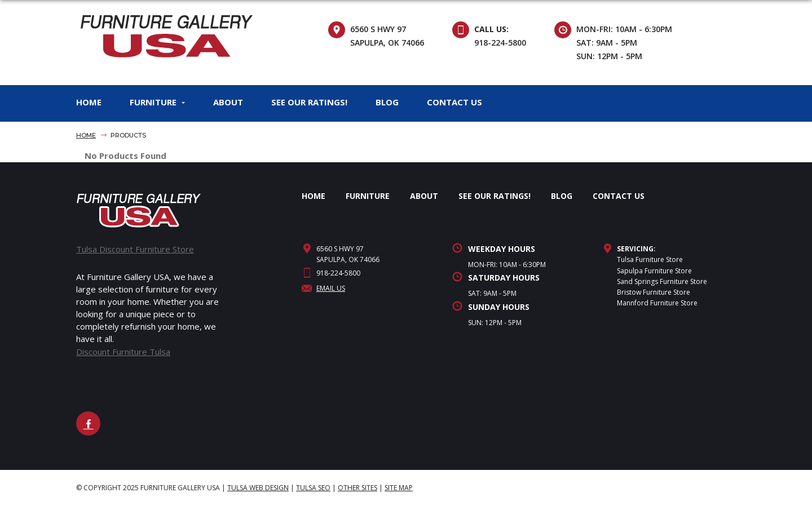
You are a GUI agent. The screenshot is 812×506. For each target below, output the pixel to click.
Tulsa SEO (313, 488)
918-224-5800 (500, 43)
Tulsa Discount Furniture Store (135, 249)
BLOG (387, 102)
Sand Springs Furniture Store (662, 281)
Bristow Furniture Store (654, 292)
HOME (89, 102)
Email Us (323, 288)
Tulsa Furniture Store (650, 259)
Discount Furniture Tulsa (123, 352)
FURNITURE (153, 102)
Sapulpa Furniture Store (654, 271)
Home (86, 135)
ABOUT (228, 102)
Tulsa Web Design (258, 488)
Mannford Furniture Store (657, 303)
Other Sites (358, 488)
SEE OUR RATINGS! (309, 102)
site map (399, 488)
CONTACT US (454, 102)
